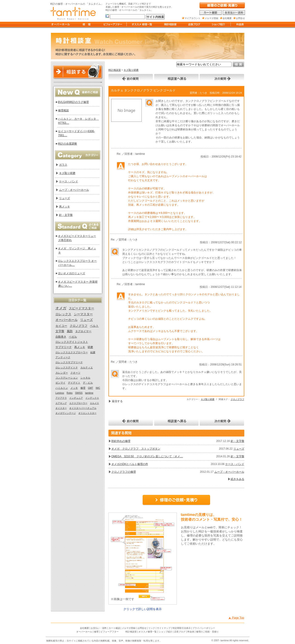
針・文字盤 (237, 441)
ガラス (63, 165)
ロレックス (63, 314)
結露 (93, 352)
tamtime (89, 393)
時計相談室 (115, 70)
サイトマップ (164, 628)
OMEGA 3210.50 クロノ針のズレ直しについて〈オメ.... (147, 456)
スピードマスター (82, 308)
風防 (70, 331)
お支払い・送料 (99, 628)
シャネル (85, 378)
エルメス (94, 403)
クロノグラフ (237, 399)
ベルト (94, 326)
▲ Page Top (236, 618)
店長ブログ (180, 632)
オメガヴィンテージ (66, 413)
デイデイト (74, 383)
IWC (98, 388)
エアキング (61, 403)
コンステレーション (67, 378)
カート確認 (114, 628)
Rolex (70, 393)
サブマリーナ (64, 347)
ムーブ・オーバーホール (229, 472)
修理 (83, 388)
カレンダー (62, 373)
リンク (152, 628)
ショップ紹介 (165, 632)
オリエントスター (87, 413)
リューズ (239, 449)
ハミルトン (62, 388)
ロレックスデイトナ (67, 367)
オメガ (61, 308)
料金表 (191, 632)
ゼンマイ (60, 383)
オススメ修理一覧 (148, 632)
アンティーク (63, 357)
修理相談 (63, 110)
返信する (117, 401)
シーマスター (83, 314)
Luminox (60, 393)
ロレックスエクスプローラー (72, 352)
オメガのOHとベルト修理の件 (130, 464)
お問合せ (142, 628)
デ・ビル (88, 383)
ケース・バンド (235, 464)
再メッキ (65, 207)
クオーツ (75, 373)
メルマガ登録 (129, 628)
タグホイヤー (83, 331)
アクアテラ (61, 398)
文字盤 (60, 331)
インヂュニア (76, 398)
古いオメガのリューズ (72, 273)
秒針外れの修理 (121, 441)
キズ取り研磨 (131, 70)
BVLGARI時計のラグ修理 (73, 102)
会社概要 (84, 628)
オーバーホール (67, 320)
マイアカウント (192, 18)
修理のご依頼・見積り (207, 632)
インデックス (92, 398)
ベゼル (73, 337)
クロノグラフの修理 (124, 472)
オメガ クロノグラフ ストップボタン (136, 449)
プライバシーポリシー (204, 628)
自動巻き (61, 337)
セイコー (61, 326)
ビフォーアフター (110, 632)
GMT (91, 388)
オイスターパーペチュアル (83, 408)
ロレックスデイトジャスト (72, 342)
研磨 (90, 347)
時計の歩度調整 (67, 144)
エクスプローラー (78, 403)
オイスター (61, 408)
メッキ (74, 388)
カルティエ (87, 367)
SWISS (79, 393)
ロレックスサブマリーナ (69, 362)
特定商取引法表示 (182, 628)
